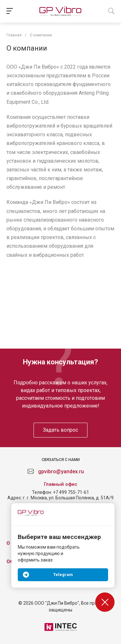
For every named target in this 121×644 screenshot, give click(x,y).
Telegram (63, 575)
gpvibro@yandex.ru (61, 471)
